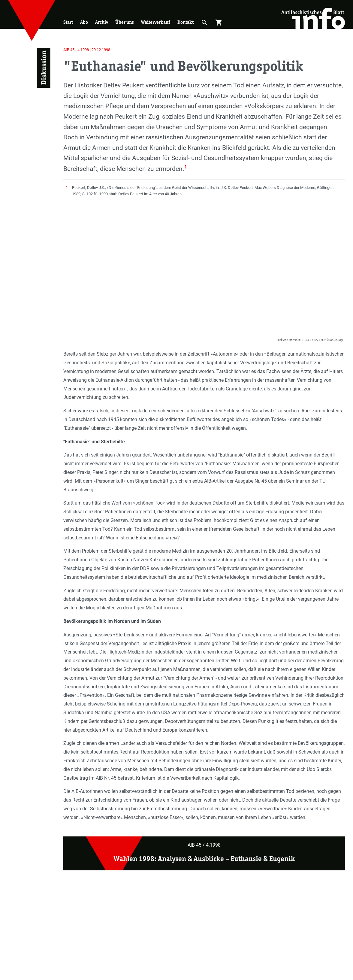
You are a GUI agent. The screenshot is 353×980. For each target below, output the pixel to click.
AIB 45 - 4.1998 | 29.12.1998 (87, 50)
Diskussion (43, 68)
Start (68, 22)
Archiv (102, 22)
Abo (84, 22)
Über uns (125, 22)
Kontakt (186, 22)
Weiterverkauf (156, 22)
